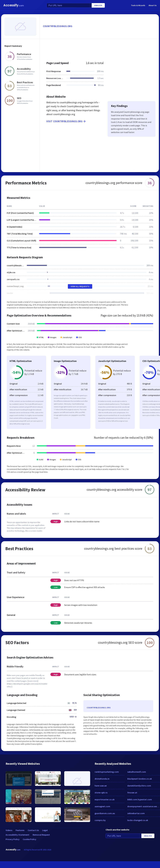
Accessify (14, 5)
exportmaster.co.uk (105, 799)
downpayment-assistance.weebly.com (144, 806)
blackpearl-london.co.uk (140, 779)
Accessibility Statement (17, 835)
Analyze (98, 5)
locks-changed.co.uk (138, 820)
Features (20, 830)
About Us (153, 5)
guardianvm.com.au (105, 813)
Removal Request (41, 835)
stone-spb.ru (101, 793)
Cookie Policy (30, 839)
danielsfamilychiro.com (139, 786)
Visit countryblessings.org (66, 121)
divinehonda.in (102, 779)
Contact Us (33, 830)
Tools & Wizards (138, 5)
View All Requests (80, 286)
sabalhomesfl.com (137, 772)
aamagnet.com (102, 806)
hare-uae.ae (101, 786)
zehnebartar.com (136, 813)
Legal (45, 830)
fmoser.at (132, 793)
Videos (9, 830)
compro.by (100, 820)
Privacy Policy (13, 839)
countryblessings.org (58, 26)
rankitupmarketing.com (107, 772)
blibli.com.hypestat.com (140, 799)
